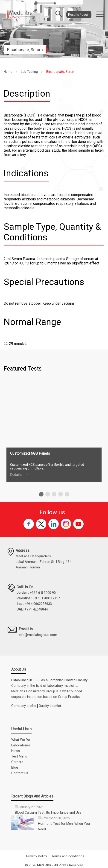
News (16, 751)
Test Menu (19, 756)
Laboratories (21, 745)
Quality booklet (50, 706)
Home (8, 72)
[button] (41, 494)
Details (19, 475)
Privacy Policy (37, 856)
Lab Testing (29, 72)
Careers (17, 762)
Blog (15, 767)
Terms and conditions (68, 856)
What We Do (21, 740)
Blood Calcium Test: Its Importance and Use (48, 813)
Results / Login (79, 15)
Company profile (24, 706)
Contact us (20, 773)
